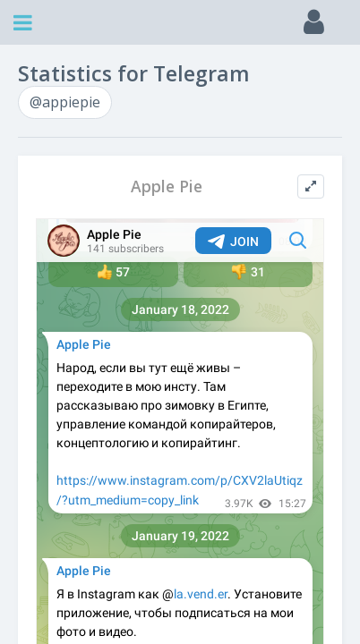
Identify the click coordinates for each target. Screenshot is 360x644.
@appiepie (65, 102)
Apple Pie (167, 186)
